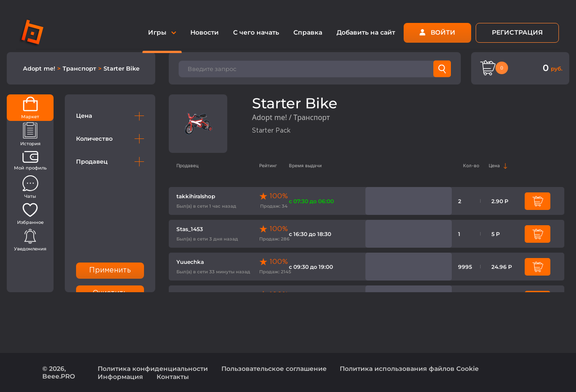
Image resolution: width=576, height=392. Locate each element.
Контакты (173, 377)
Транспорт (80, 68)
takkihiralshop (196, 196)
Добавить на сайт (366, 32)
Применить (110, 270)
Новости (205, 32)
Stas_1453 (190, 229)
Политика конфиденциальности (153, 369)
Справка (308, 32)
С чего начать (256, 32)
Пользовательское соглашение (274, 369)
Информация (120, 377)
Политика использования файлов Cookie (409, 369)
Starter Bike (121, 68)
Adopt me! (40, 68)
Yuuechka (190, 262)
